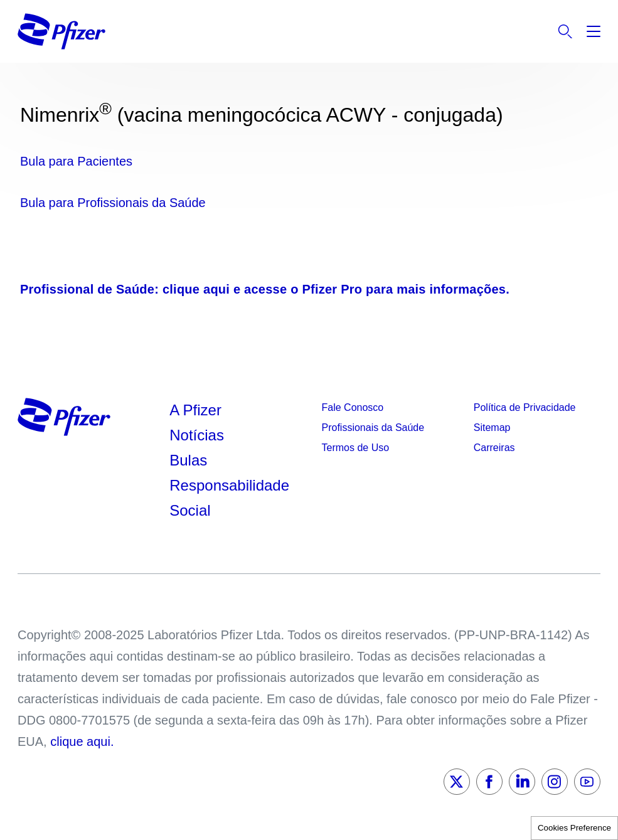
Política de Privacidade (525, 407)
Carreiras (494, 448)
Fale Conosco (353, 407)
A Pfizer (195, 410)
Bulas (190, 460)
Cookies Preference (574, 828)
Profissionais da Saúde (373, 428)
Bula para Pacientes (76, 161)
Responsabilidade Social (229, 498)
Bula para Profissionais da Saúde (113, 203)
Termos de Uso (356, 448)
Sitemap (492, 428)
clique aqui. (82, 742)
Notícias (199, 435)
